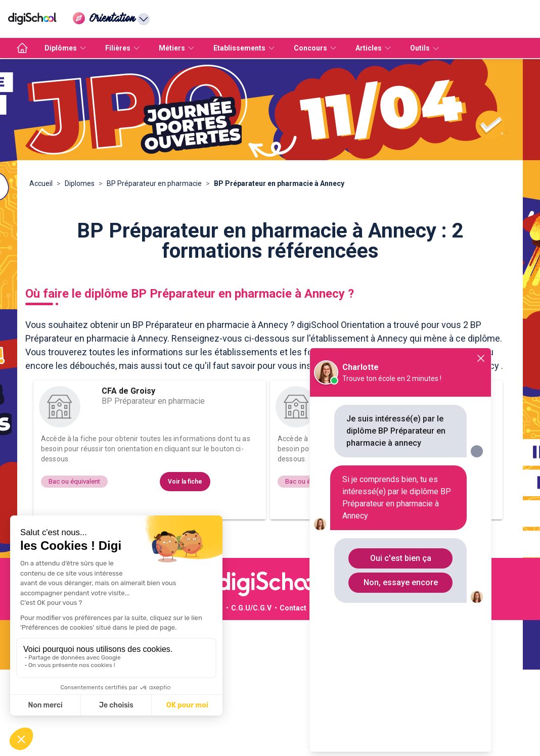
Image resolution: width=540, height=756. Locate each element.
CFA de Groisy (128, 391)
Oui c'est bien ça (401, 558)
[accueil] (22, 48)
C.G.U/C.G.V (251, 608)
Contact (293, 608)
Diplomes (80, 183)
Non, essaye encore (401, 582)
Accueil (41, 183)
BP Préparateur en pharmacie (154, 183)
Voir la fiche (185, 482)
